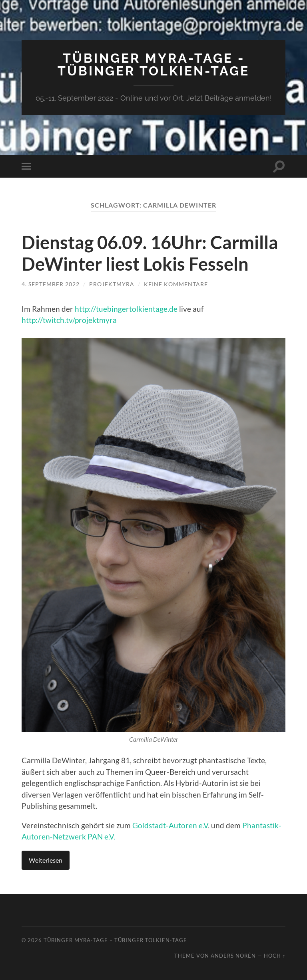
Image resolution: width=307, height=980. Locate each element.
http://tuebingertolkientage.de (126, 309)
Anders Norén (233, 956)
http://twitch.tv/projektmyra (69, 320)
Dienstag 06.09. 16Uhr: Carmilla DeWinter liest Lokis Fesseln (150, 253)
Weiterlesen (46, 860)
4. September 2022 (51, 284)
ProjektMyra (112, 284)
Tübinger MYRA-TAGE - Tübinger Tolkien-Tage (153, 64)
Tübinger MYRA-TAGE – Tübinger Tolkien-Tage (115, 940)
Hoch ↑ (275, 956)
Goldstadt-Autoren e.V (170, 825)
